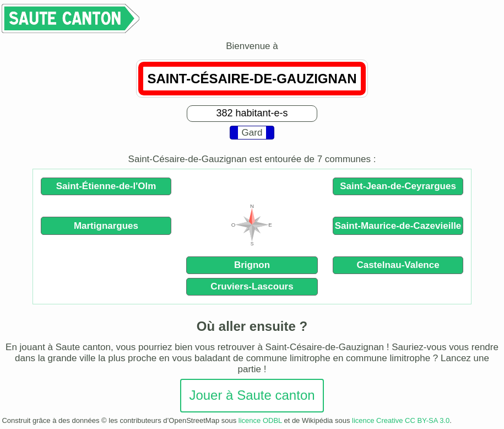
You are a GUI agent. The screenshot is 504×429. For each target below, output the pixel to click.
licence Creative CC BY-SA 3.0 (401, 420)
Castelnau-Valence (398, 265)
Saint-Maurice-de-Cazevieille (398, 226)
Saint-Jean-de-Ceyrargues (398, 186)
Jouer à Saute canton (252, 395)
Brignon (252, 265)
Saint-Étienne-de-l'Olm (106, 186)
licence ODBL (260, 420)
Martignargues (106, 226)
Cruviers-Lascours (252, 286)
